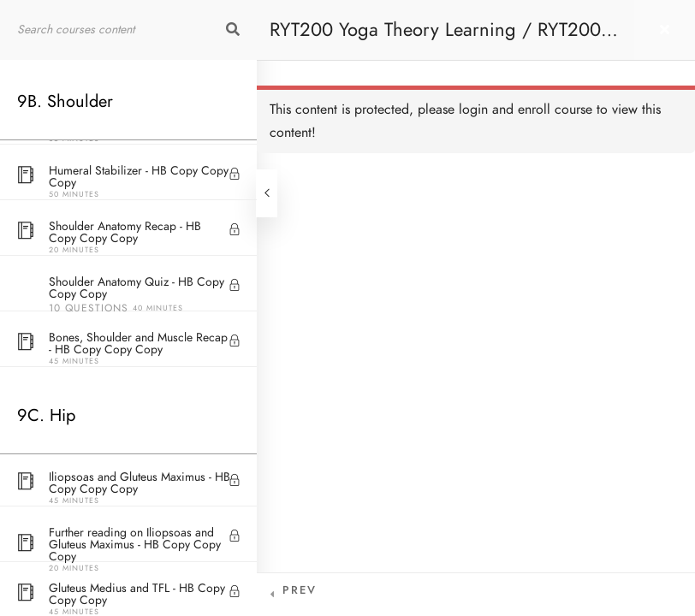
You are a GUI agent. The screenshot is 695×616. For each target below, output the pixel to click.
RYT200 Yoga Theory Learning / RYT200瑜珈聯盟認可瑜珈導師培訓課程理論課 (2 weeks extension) (445, 38)
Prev (300, 590)
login (473, 110)
